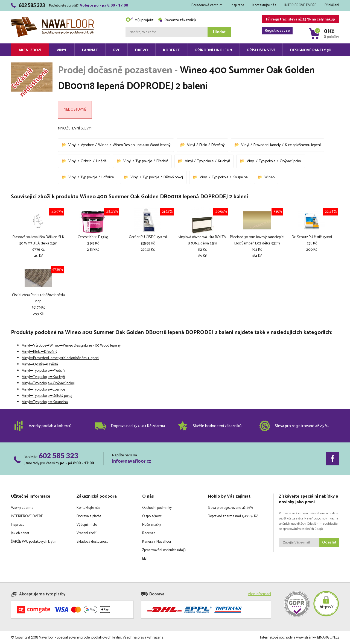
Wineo (103, 145)
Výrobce (87, 145)
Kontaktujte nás (264, 5)
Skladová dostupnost (92, 542)
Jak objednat (20, 533)
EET (145, 559)
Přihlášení (332, 5)
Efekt (203, 145)
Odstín (86, 161)
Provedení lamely (267, 145)
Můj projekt (139, 20)
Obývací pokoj (291, 161)
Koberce (171, 50)
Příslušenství (261, 50)
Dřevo (142, 50)
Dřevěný (218, 145)
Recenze (149, 533)
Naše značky (152, 525)
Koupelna (240, 177)
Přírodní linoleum (214, 50)
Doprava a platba (89, 516)
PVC (117, 50)
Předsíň (162, 161)
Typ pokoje (144, 161)
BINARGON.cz (328, 638)
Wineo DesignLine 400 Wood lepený (142, 145)
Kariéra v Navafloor (157, 542)
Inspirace (237, 5)
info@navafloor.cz (132, 461)
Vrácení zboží (87, 533)
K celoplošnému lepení (303, 145)
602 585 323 (58, 456)
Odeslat (329, 543)
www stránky (306, 638)
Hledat (219, 32)
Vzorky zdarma (22, 508)
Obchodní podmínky (157, 508)
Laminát (90, 50)
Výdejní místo (87, 525)
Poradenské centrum (207, 5)
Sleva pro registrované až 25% (230, 508)
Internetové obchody (276, 638)
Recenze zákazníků (177, 20)
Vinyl (62, 50)
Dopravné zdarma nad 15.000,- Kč (233, 516)
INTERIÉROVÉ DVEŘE (300, 5)
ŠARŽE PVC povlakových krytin (34, 542)
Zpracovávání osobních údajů (164, 550)
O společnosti (152, 516)
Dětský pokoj (173, 177)
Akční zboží (30, 50)
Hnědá (101, 161)
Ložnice (108, 177)
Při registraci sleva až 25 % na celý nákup (298, 20)
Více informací (259, 594)
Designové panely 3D (311, 50)
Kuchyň (224, 161)
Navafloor (53, 19)
